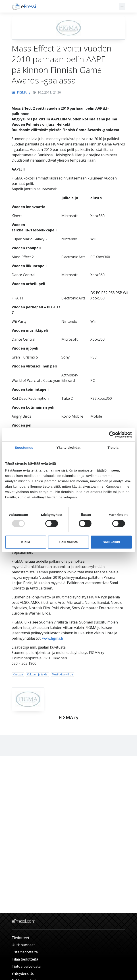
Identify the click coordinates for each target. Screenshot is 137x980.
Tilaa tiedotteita (25, 959)
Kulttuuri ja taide (37, 674)
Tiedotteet (20, 938)
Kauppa (18, 674)
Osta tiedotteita (25, 952)
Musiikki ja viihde (62, 674)
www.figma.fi (53, 638)
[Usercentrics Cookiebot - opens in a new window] (112, 435)
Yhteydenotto (23, 974)
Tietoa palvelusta (26, 966)
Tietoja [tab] (113, 447)
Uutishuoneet (23, 945)
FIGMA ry (21, 92)
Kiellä (26, 542)
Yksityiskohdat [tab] (68, 447)
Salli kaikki (111, 542)
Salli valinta (69, 542)
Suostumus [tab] (24, 447)
